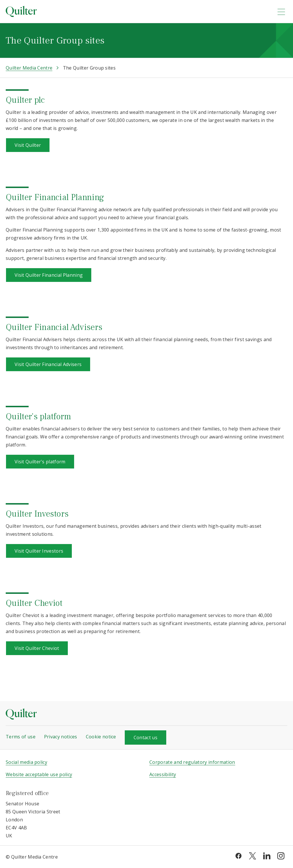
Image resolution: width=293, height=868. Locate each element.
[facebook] (238, 855)
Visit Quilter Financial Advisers (48, 364)
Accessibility (163, 774)
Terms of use (21, 737)
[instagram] (281, 855)
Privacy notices (61, 737)
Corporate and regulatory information (192, 762)
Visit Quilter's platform (40, 462)
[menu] (281, 12)
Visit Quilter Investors (39, 551)
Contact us (145, 737)
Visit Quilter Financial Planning (49, 275)
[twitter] (253, 855)
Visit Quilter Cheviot (37, 648)
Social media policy (26, 762)
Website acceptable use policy (39, 774)
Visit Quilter (28, 145)
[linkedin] (267, 855)
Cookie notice (101, 737)
